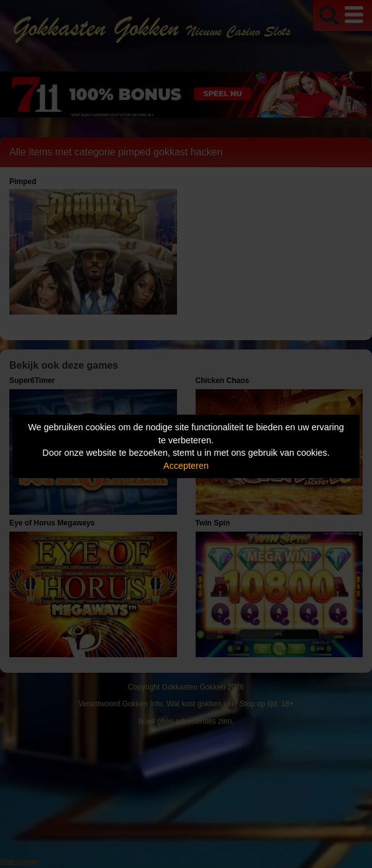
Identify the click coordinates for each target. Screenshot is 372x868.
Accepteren (186, 466)
